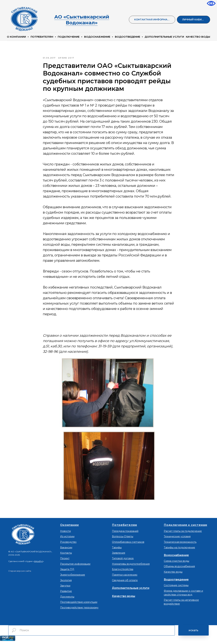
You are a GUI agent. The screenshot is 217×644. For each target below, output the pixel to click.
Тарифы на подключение (179, 550)
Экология (66, 583)
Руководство (68, 544)
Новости (65, 533)
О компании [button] (17, 37)
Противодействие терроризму (79, 610)
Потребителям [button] (42, 37)
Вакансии (66, 550)
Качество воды (124, 598)
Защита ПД (67, 572)
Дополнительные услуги (164, 37)
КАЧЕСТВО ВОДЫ (198, 37)
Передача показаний (125, 533)
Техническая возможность (180, 544)
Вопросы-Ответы (123, 539)
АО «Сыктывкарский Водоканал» (82, 20)
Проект (65, 561)
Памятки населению (125, 577)
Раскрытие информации (75, 566)
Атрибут (38, 564)
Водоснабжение (176, 558)
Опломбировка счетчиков (128, 544)
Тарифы (117, 550)
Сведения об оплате (125, 583)
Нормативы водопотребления (131, 566)
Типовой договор (123, 561)
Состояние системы (176, 588)
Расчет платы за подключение (183, 533)
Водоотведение (176, 582)
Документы (67, 599)
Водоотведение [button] (128, 37)
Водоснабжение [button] (98, 37)
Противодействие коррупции (79, 604)
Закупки (65, 588)
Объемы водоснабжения (179, 569)
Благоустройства (123, 572)
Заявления (119, 555)
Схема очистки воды (176, 563)
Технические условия (177, 539)
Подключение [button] (69, 37)
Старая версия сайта (20, 573)
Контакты (66, 555)
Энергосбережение (73, 577)
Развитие (66, 594)
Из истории (67, 539)
